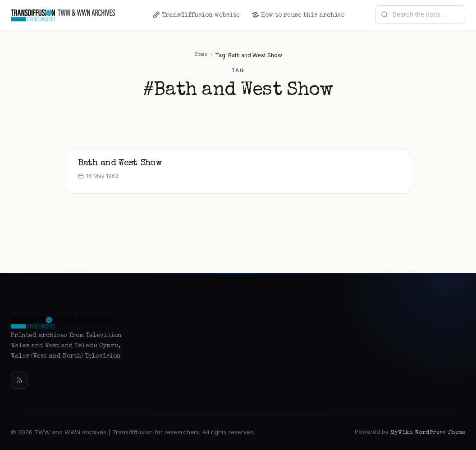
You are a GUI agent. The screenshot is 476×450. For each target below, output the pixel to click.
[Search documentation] (426, 14)
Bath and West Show (120, 164)
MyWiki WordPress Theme (428, 433)
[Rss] (19, 380)
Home (201, 55)
